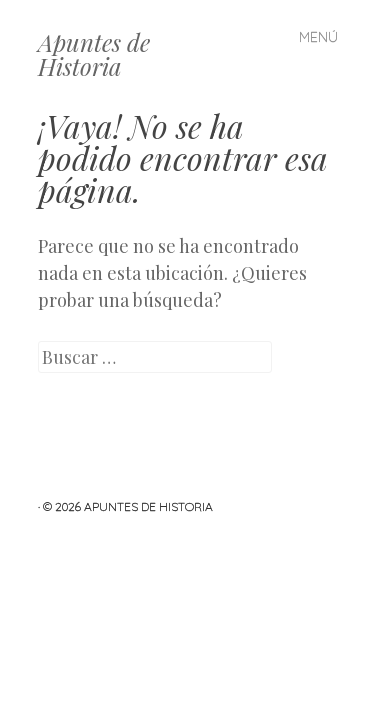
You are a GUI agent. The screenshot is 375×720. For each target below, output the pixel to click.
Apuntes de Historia (94, 54)
